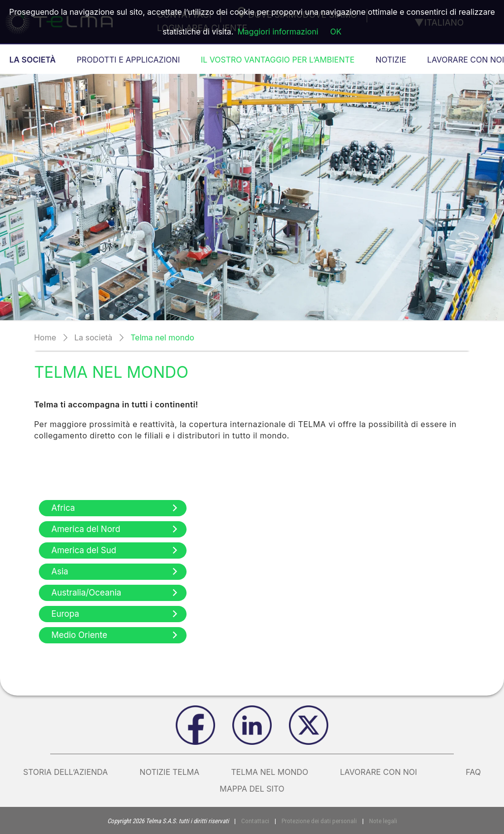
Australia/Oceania (115, 593)
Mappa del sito (252, 789)
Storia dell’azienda (65, 772)
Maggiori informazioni (278, 32)
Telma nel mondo (270, 772)
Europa (115, 614)
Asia (115, 571)
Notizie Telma (170, 772)
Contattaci (256, 821)
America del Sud (115, 550)
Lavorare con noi (387, 772)
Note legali (381, 821)
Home (45, 337)
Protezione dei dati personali (319, 821)
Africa (115, 508)
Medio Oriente (115, 635)
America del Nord (115, 529)
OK (336, 32)
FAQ (473, 772)
